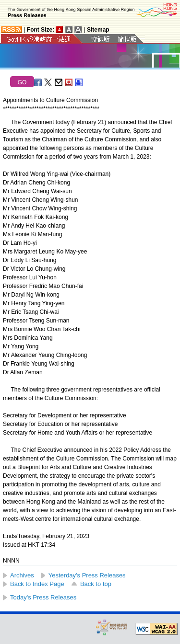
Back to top (96, 584)
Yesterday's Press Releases (87, 575)
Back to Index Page (37, 584)
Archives (22, 575)
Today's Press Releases (43, 597)
